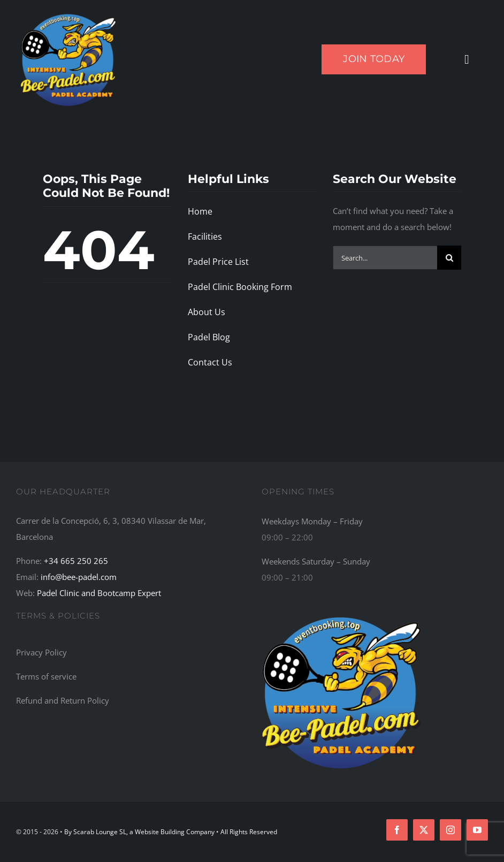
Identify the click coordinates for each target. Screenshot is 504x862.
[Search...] (385, 258)
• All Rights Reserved (247, 832)
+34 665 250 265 (76, 561)
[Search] (449, 258)
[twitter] (424, 830)
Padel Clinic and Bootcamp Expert (99, 593)
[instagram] (450, 830)
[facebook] (397, 830)
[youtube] (477, 830)
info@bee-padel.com (79, 577)
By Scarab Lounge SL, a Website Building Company (140, 832)
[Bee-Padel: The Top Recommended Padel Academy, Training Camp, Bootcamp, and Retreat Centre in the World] (342, 615)
